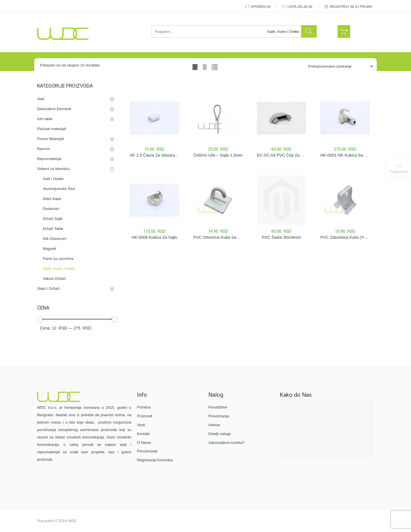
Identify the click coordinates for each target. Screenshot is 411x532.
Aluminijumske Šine (59, 189)
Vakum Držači (54, 279)
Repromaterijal (49, 159)
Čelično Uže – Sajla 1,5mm (218, 155)
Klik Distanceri (55, 239)
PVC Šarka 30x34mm (281, 237)
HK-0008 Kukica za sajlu (154, 237)
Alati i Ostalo (53, 179)
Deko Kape (52, 199)
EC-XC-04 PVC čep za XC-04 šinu (289, 155)
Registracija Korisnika (155, 460)
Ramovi (43, 149)
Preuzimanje (147, 451)
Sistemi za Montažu (53, 169)
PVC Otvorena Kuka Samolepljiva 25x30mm (233, 237)
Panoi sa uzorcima (58, 259)
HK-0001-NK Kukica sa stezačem (351, 155)
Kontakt (143, 434)
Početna (144, 407)
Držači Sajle (53, 219)
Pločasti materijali (52, 129)
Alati (41, 99)
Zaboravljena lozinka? (226, 443)
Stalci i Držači (48, 289)
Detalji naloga (220, 434)
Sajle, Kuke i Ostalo (59, 269)
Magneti (49, 249)
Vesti (141, 425)
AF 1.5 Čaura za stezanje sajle (159, 155)
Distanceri (51, 209)
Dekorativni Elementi (54, 109)
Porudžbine (218, 407)
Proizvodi (145, 416)
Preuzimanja (219, 416)
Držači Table (53, 229)
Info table (45, 119)
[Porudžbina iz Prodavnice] (338, 66)
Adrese (214, 425)
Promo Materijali (51, 139)
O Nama (144, 443)
